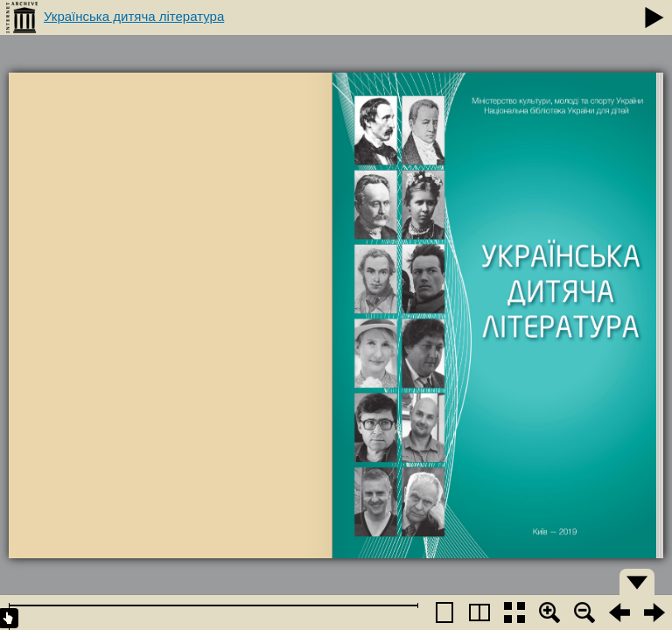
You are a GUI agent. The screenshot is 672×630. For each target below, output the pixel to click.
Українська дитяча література (134, 16)
